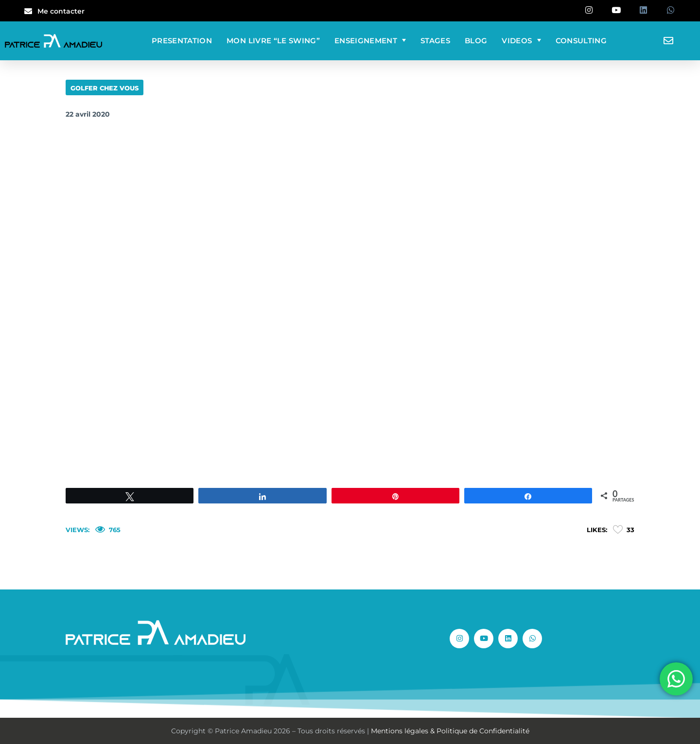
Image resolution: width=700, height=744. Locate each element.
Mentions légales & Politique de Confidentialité (450, 731)
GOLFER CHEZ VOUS (105, 88)
